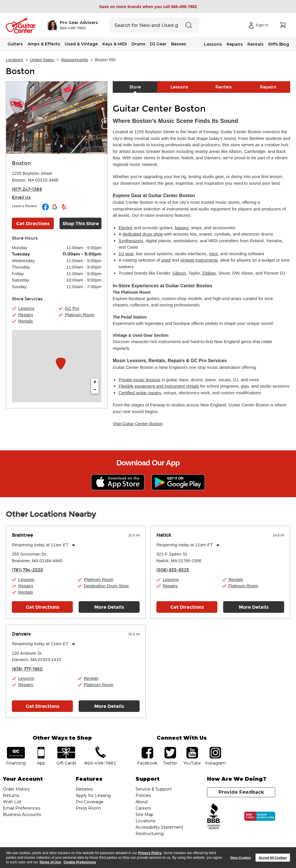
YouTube (192, 749)
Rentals (256, 44)
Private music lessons (139, 380)
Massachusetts (75, 60)
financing (16, 749)
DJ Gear (158, 44)
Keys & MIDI (115, 44)
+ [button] (95, 382)
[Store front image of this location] (57, 118)
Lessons (213, 44)
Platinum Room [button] (80, 315)
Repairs (235, 44)
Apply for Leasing (93, 795)
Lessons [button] (26, 308)
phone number (100, 749)
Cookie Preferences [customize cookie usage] (80, 862)
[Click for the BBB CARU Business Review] (260, 816)
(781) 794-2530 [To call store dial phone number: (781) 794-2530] (27, 570)
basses (182, 228)
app (41, 749)
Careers (143, 808)
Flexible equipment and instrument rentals (159, 386)
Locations (14, 60)
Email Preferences (22, 808)
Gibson (179, 273)
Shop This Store (81, 224)
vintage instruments (199, 260)
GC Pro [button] (72, 308)
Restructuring (150, 834)
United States (42, 60)
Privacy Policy (150, 853)
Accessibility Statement (159, 827)
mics (213, 254)
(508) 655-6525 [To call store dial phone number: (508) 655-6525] (173, 570)
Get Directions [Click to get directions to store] (33, 224)
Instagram (215, 749)
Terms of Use (50, 862)
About (142, 802)
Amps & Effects (44, 44)
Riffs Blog (279, 44)
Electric (126, 228)
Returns (11, 795)
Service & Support (154, 789)
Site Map (145, 815)
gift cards (66, 749)
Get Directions (42, 607)
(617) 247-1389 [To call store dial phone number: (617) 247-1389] (27, 189)
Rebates (84, 789)
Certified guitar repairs (140, 393)
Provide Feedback (241, 792)
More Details (109, 607)
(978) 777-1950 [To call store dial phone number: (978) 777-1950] (27, 669)
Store (135, 87)
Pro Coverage (90, 802)
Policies (143, 795)
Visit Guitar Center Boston (138, 424)
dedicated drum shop (143, 234)
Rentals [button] (26, 321)
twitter (170, 749)
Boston (20, 71)
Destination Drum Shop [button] (106, 586)
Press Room (88, 808)
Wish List (12, 802)
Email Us (21, 197)
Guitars (15, 44)
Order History (16, 789)
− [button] (95, 390)
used (166, 260)
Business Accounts (22, 815)
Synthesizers (131, 241)
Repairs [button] (26, 315)
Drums (138, 44)
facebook (147, 749)
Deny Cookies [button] (241, 858)
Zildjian (209, 273)
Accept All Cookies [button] (273, 858)
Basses (179, 44)
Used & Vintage (81, 44)
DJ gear (126, 254)
